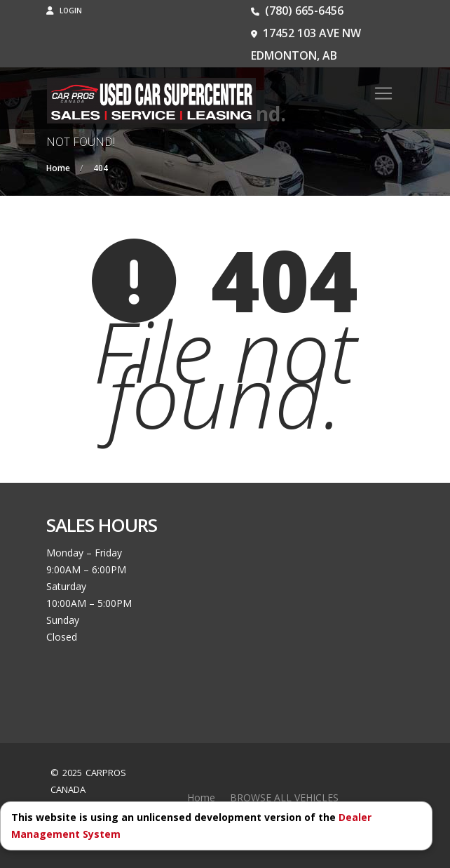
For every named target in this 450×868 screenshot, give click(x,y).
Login (64, 11)
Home (201, 797)
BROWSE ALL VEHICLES (284, 797)
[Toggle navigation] (383, 93)
